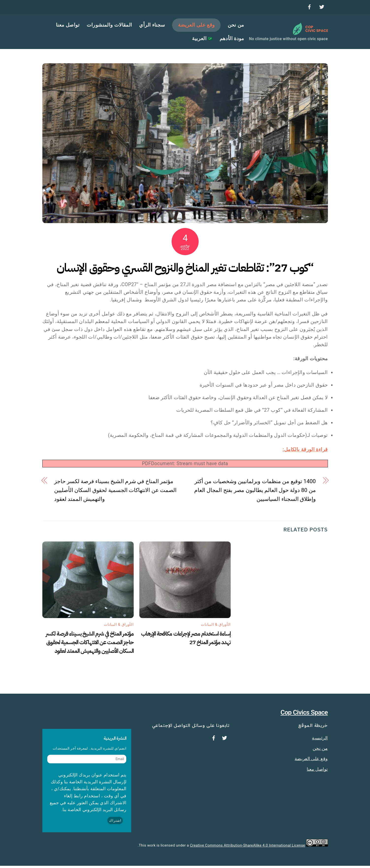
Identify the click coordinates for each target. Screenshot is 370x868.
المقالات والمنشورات (109, 26)
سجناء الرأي (152, 26)
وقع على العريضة (196, 26)
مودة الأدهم (232, 40)
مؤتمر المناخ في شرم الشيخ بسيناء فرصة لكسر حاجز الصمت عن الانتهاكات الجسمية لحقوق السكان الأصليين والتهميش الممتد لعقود (115, 492)
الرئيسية (320, 740)
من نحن (236, 26)
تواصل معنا (68, 26)
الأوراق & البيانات (119, 627)
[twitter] (322, 6)
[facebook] (309, 6)
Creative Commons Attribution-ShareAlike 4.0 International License (248, 848)
